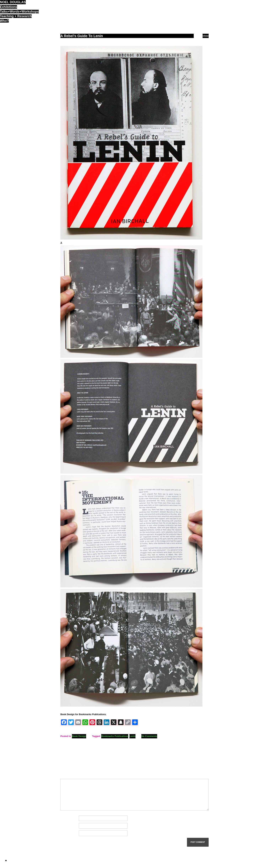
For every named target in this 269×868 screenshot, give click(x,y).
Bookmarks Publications (115, 736)
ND (6, 861)
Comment (66, 775)
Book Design (79, 736)
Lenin (133, 736)
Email (64, 826)
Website (65, 833)
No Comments (149, 736)
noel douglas (13, 2)
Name (64, 818)
